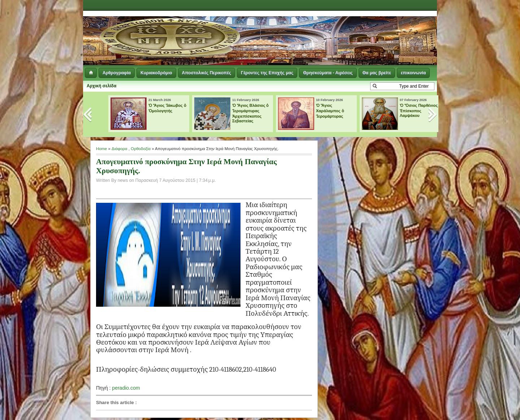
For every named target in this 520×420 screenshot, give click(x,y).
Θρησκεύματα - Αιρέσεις (328, 73)
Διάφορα (120, 149)
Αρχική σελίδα (101, 86)
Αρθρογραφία (117, 73)
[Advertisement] (349, 29)
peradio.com (126, 388)
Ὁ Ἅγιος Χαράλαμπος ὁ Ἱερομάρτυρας (330, 111)
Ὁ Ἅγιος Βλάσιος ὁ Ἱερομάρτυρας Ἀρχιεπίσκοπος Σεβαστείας (251, 113)
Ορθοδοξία (141, 149)
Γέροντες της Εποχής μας (267, 73)
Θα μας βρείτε (377, 73)
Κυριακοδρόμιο (156, 73)
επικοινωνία (413, 73)
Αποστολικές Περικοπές (207, 73)
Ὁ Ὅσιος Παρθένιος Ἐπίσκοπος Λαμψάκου (419, 110)
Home (101, 149)
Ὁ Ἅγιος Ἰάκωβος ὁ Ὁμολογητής (167, 108)
